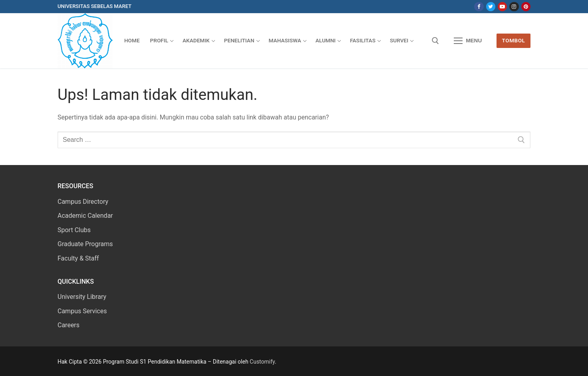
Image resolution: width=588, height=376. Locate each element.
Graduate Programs (85, 244)
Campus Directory (83, 202)
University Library (82, 297)
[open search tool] (435, 41)
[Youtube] (502, 7)
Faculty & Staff (78, 258)
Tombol (514, 40)
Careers (69, 325)
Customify (262, 362)
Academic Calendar (85, 216)
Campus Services (82, 311)
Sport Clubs (74, 230)
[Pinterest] (526, 7)
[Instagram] (514, 7)
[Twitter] (491, 7)
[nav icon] (468, 41)
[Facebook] (479, 7)
